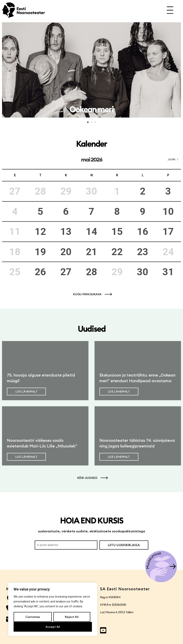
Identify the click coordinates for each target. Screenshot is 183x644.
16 (143, 232)
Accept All (53, 627)
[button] (3, 69)
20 (66, 252)
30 (143, 272)
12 (40, 232)
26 (40, 272)
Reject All (72, 617)
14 (91, 232)
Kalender (91, 144)
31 (168, 272)
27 (66, 272)
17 (168, 232)
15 (117, 232)
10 (168, 211)
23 (143, 252)
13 (66, 232)
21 (91, 252)
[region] (53, 609)
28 (91, 272)
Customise (33, 617)
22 (117, 252)
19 (40, 252)
